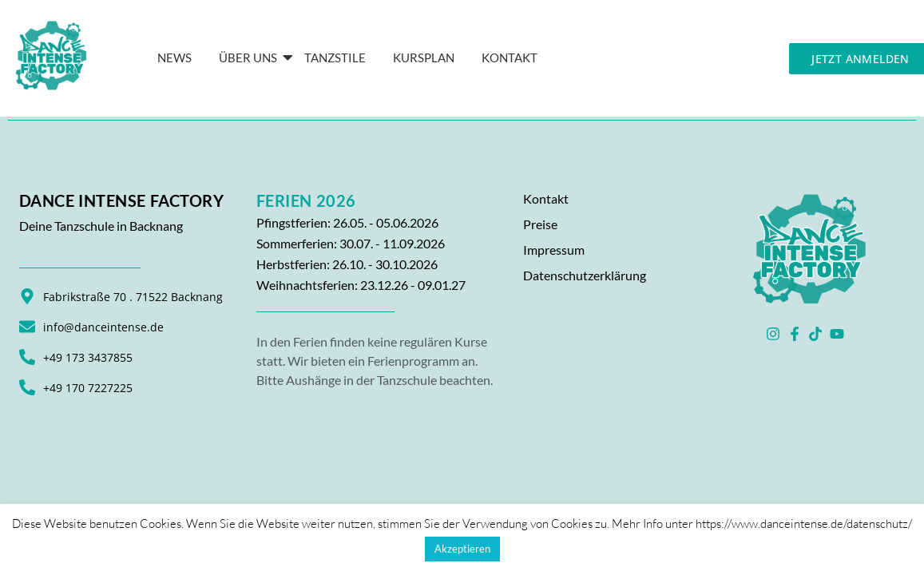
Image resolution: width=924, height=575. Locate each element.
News (174, 57)
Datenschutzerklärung (585, 275)
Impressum (554, 250)
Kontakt (546, 198)
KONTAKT (510, 57)
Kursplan (424, 57)
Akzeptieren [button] (462, 549)
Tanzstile (335, 57)
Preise (540, 224)
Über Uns (251, 57)
